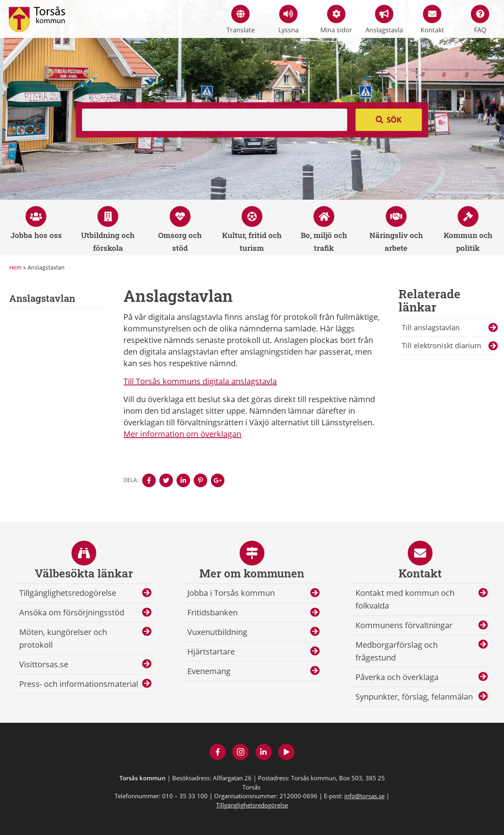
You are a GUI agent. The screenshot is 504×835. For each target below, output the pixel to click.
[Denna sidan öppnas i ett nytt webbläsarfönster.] (149, 480)
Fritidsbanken (212, 612)
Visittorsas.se (44, 664)
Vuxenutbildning (217, 632)
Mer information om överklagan (182, 434)
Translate (241, 20)
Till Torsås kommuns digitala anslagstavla (200, 381)
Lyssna (289, 20)
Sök (394, 120)
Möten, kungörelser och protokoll (63, 638)
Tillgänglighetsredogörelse (68, 593)
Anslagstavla (384, 20)
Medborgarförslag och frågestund (397, 651)
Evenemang (209, 671)
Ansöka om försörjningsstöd (72, 612)
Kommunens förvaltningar (404, 625)
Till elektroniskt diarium (441, 345)
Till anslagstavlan (431, 327)
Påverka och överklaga (397, 677)
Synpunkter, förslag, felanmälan (414, 697)
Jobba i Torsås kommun (231, 593)
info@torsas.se (364, 796)
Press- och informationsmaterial (79, 684)
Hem (15, 267)
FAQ (480, 20)
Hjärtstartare (211, 652)
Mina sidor (336, 20)
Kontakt (432, 20)
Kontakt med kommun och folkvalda (405, 599)
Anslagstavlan (42, 298)
